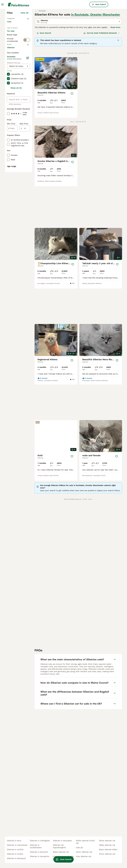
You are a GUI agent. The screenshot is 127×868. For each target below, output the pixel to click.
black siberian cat (61, 852)
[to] (25, 245)
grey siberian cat (83, 856)
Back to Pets (13, 61)
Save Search (44, 76)
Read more (115, 70)
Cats (10, 67)
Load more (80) (21, 163)
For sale (13, 78)
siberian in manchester (17, 845)
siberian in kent (14, 841)
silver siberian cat (84, 852)
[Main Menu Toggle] (2, 4)
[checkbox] (8, 119)
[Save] (72, 136)
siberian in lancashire (39, 856)
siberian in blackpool (16, 858)
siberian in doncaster (62, 841)
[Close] (118, 83)
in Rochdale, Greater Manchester (96, 57)
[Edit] (28, 174)
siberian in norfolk (15, 850)
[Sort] (102, 76)
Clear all (24, 56)
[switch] (27, 100)
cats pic (79, 848)
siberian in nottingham (40, 841)
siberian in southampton (36, 846)
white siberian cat (107, 841)
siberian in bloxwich (39, 852)
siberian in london (15, 854)
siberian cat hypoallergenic (59, 846)
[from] (12, 245)
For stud (13, 90)
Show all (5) (16, 204)
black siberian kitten (108, 850)
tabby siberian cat (107, 845)
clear (26, 106)
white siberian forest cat (85, 842)
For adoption (15, 84)
